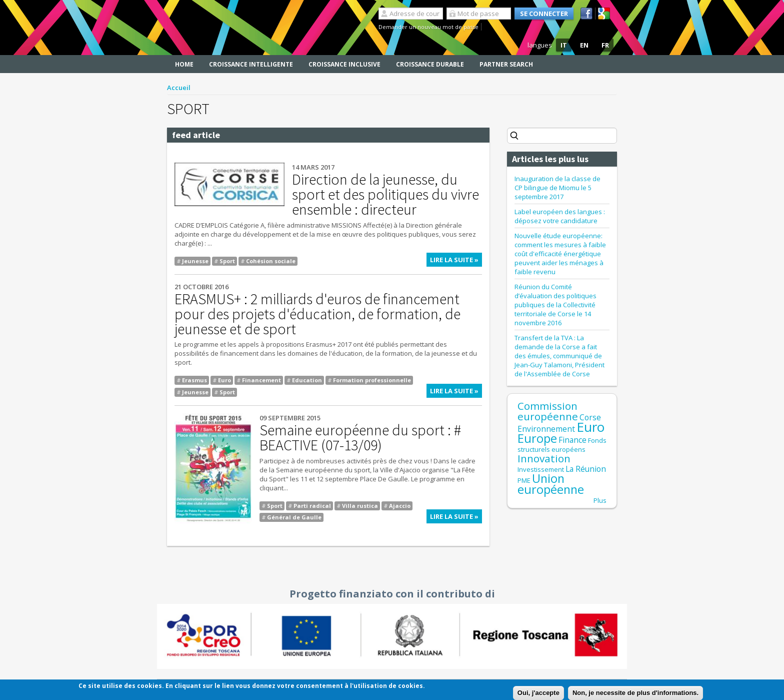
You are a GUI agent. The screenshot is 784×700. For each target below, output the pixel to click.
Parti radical (312, 506)
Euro (224, 380)
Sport (227, 261)
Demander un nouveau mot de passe (428, 27)
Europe (537, 438)
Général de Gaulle (294, 517)
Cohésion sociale (271, 261)
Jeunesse (195, 261)
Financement (261, 380)
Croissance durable (430, 64)
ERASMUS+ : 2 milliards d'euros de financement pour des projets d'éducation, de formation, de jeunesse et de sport (317, 314)
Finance (572, 440)
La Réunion (586, 469)
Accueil (179, 88)
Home (184, 64)
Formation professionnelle (372, 380)
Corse (590, 417)
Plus (600, 500)
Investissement (541, 469)
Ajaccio (400, 506)
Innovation (544, 458)
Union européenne (551, 484)
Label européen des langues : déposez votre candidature (560, 216)
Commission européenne (548, 411)
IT (564, 45)
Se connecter (544, 14)
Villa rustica (360, 506)
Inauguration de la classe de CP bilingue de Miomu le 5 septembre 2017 (557, 188)
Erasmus (194, 380)
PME (524, 480)
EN (584, 45)
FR (605, 45)
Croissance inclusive (344, 64)
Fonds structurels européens (562, 445)
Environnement (546, 429)
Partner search (506, 64)
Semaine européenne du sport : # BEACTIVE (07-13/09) (360, 437)
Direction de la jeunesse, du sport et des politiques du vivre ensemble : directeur (385, 194)
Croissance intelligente (251, 64)
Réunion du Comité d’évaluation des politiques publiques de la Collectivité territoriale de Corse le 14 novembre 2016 (555, 305)
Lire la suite (456, 261)
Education (307, 380)
